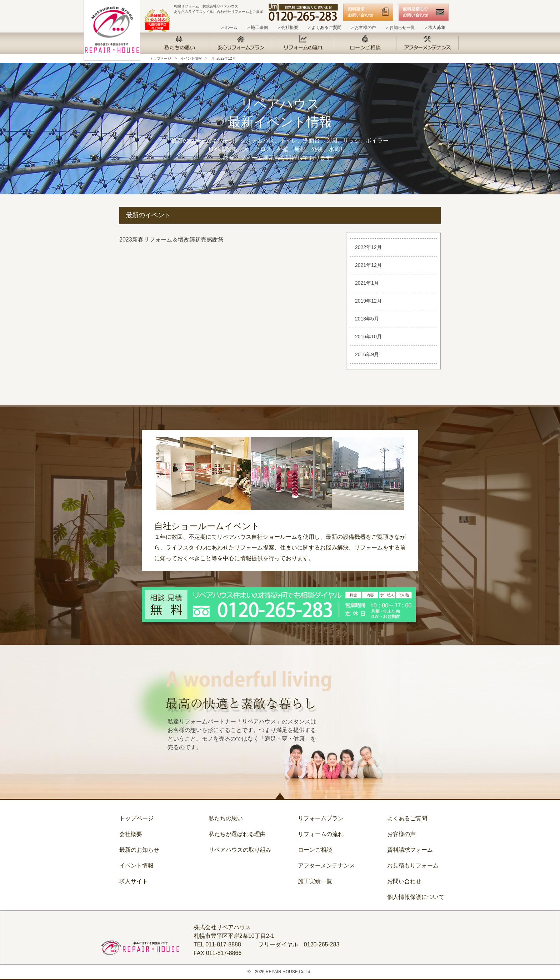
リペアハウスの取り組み (240, 850)
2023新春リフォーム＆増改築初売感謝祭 (171, 240)
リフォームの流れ (321, 834)
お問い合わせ (404, 881)
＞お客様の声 (363, 28)
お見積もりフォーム (413, 865)
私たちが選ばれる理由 (237, 834)
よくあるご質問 (407, 818)
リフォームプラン (321, 818)
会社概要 (131, 834)
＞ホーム (229, 28)
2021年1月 (367, 283)
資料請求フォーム (410, 850)
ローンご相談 (315, 850)
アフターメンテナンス (326, 865)
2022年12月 (368, 247)
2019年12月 (368, 301)
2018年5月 (367, 319)
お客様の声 (401, 834)
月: (223, 58)
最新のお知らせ (139, 850)
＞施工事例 (257, 28)
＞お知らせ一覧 (400, 28)
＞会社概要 (287, 28)
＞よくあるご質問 (324, 28)
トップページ (160, 58)
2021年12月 (368, 265)
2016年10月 (368, 337)
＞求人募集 (435, 28)
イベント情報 (191, 58)
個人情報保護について (416, 897)
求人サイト (134, 881)
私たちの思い (226, 818)
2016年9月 (367, 354)
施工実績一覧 (315, 881)
